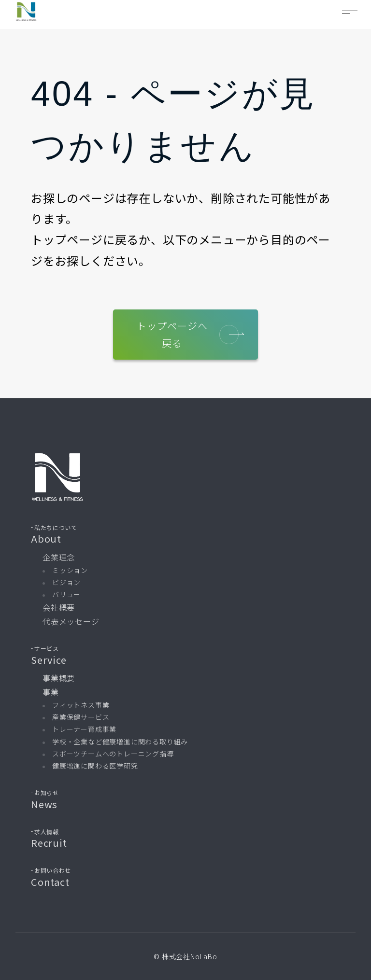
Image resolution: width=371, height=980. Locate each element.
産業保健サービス (81, 717)
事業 (51, 692)
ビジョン (66, 582)
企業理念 (59, 557)
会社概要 (59, 608)
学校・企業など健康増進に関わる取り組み (120, 742)
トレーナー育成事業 (84, 729)
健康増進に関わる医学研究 (95, 766)
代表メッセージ (71, 622)
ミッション (70, 570)
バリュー (66, 595)
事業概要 (59, 678)
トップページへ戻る (188, 334)
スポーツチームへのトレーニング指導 (113, 754)
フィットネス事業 (81, 705)
